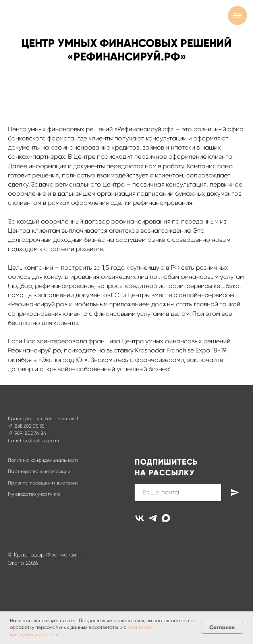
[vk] (140, 518)
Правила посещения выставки (43, 483)
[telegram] (153, 518)
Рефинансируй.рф (34, 350)
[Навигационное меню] (238, 16)
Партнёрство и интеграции (39, 471)
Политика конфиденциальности (44, 460)
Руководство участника (34, 494)
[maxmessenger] (166, 518)
